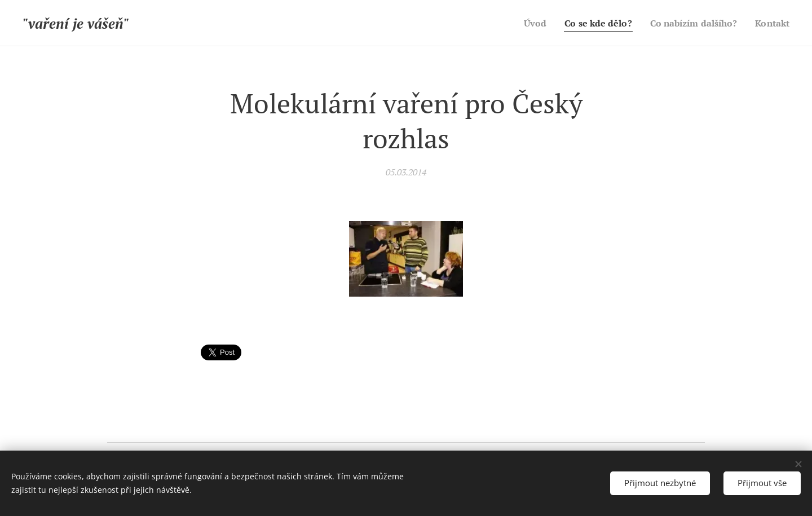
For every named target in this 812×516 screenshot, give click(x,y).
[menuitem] (521, 23)
